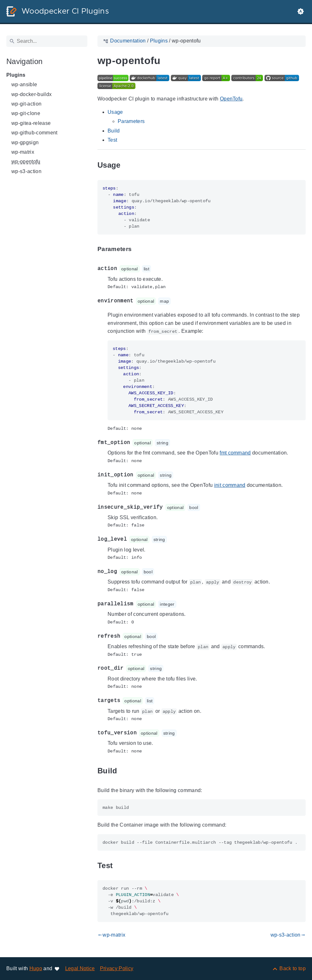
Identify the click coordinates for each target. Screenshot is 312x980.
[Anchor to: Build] (125, 771)
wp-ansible (24, 84)
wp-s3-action (26, 171)
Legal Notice (80, 968)
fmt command (235, 453)
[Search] (47, 41)
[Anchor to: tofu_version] (184, 733)
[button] (301, 11)
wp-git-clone (26, 113)
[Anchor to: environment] (178, 301)
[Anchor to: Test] (120, 865)
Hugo (36, 968)
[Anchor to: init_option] (180, 475)
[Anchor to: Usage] (128, 165)
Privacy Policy (117, 968)
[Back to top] (289, 968)
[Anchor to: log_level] (174, 540)
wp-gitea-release (31, 123)
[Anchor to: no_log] (161, 572)
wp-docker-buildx (31, 94)
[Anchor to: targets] (161, 701)
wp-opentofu (26, 161)
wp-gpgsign (25, 142)
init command (230, 485)
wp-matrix (23, 152)
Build (114, 131)
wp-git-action (26, 104)
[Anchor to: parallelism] (184, 604)
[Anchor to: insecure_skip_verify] (207, 507)
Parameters (131, 121)
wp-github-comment (34, 133)
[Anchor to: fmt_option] (177, 443)
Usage (115, 112)
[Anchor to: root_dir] (171, 669)
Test (112, 140)
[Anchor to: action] (158, 269)
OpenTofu (231, 99)
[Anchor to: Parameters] (139, 249)
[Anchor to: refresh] (165, 636)
